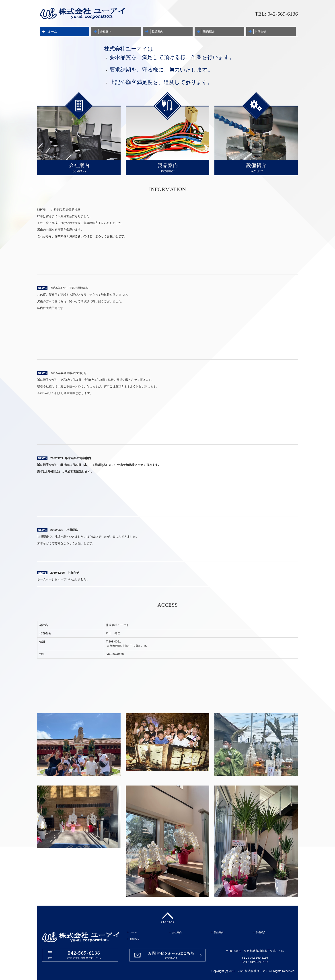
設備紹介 (209, 32)
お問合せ (261, 32)
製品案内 (157, 32)
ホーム (52, 32)
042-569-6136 (283, 14)
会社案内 (106, 32)
